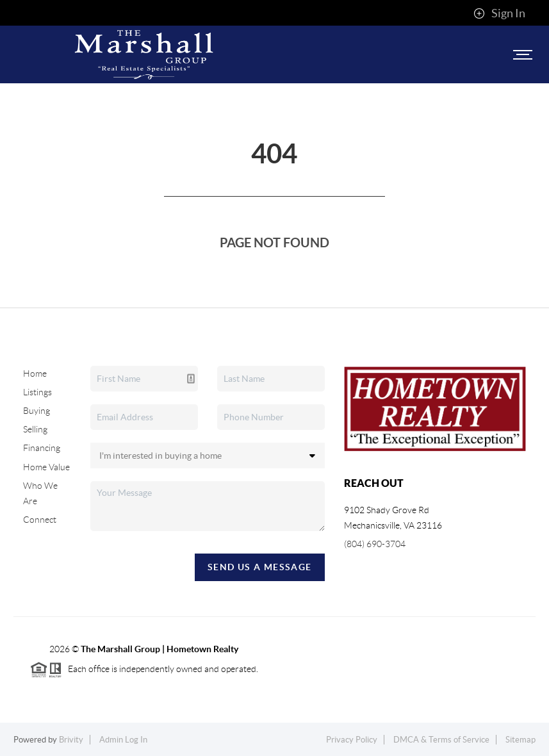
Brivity (71, 740)
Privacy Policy (352, 740)
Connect (40, 520)
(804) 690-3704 (375, 544)
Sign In (499, 13)
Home (35, 374)
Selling (35, 429)
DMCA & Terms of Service (441, 740)
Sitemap (520, 740)
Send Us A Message (260, 567)
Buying (37, 411)
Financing (42, 448)
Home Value (46, 467)
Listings (37, 392)
